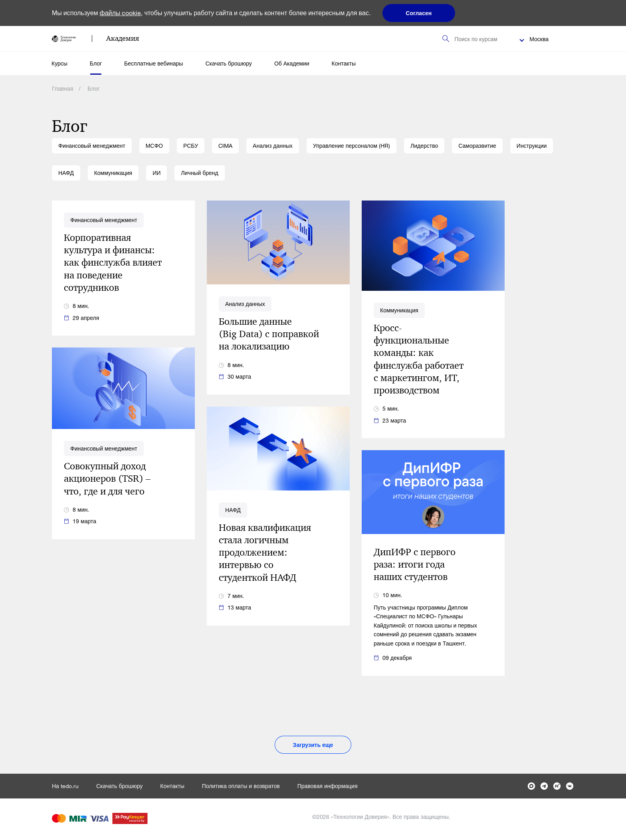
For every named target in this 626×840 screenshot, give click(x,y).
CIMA (225, 146)
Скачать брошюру (228, 63)
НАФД (66, 173)
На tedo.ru (65, 786)
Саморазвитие (477, 146)
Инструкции (532, 146)
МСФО (154, 146)
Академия (123, 38)
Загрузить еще (313, 745)
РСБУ (191, 146)
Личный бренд (199, 173)
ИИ (156, 173)
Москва (539, 39)
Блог (96, 63)
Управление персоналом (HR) (352, 146)
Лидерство (424, 146)
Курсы (59, 63)
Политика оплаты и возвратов (241, 786)
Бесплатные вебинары (154, 63)
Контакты (344, 63)
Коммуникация (113, 173)
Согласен (419, 13)
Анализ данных (273, 146)
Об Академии (292, 63)
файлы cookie (121, 13)
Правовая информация (328, 786)
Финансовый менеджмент (92, 146)
